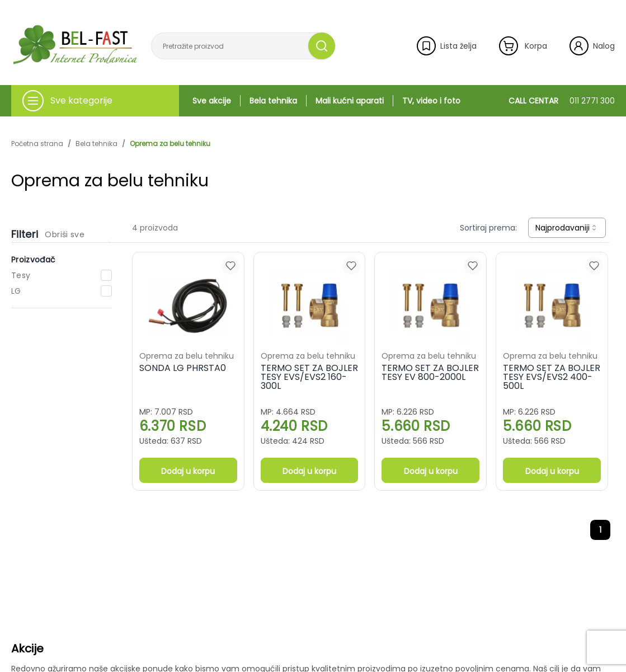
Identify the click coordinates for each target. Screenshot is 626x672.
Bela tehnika (273, 101)
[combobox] (567, 228)
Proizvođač (34, 260)
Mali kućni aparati (350, 101)
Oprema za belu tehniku (170, 144)
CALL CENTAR (562, 101)
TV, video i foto (431, 101)
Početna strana (37, 144)
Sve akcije (212, 101)
